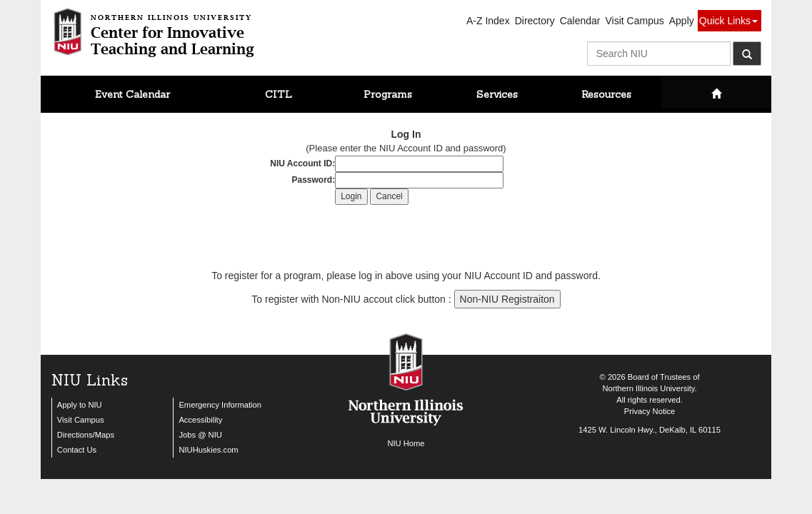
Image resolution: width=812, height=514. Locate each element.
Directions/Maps (86, 435)
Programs (388, 94)
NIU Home (406, 443)
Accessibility (200, 420)
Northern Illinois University (648, 388)
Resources (606, 94)
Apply (682, 21)
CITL (279, 94)
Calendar (580, 21)
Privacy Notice (650, 411)
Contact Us (77, 450)
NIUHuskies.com (208, 450)
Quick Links (728, 21)
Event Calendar (132, 94)
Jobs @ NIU (200, 435)
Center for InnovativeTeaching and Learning (172, 33)
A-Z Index (488, 21)
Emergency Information (220, 405)
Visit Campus (635, 21)
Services (497, 94)
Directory (535, 21)
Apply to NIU (80, 405)
